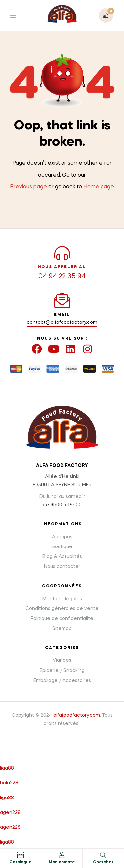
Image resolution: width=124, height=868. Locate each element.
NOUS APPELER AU (62, 267)
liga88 (7, 768)
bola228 (9, 783)
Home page (99, 187)
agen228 (10, 813)
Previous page (28, 187)
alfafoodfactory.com (77, 715)
